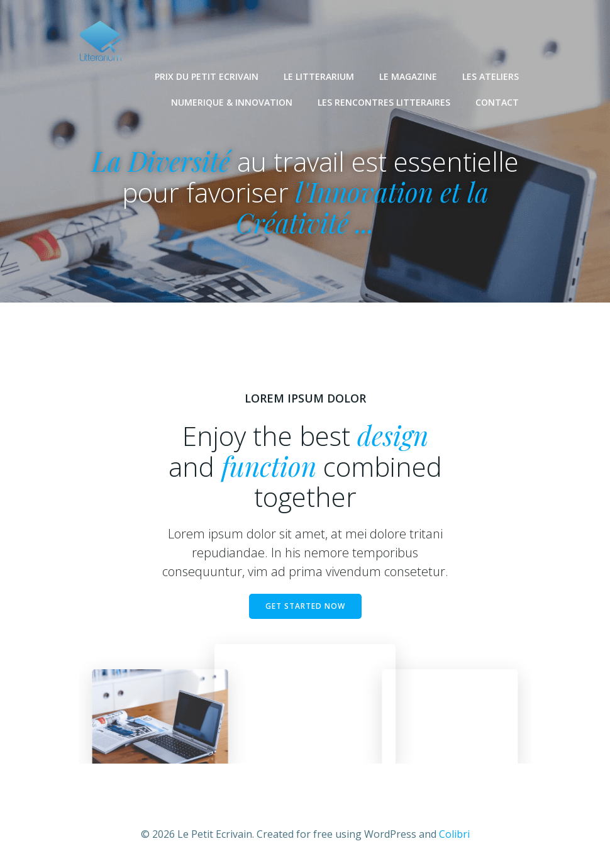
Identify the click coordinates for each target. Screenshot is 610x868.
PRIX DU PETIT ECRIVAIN (207, 76)
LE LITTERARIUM (319, 76)
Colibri (454, 834)
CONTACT (497, 102)
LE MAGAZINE (408, 76)
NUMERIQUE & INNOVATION (232, 102)
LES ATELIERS (491, 76)
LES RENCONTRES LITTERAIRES (384, 102)
